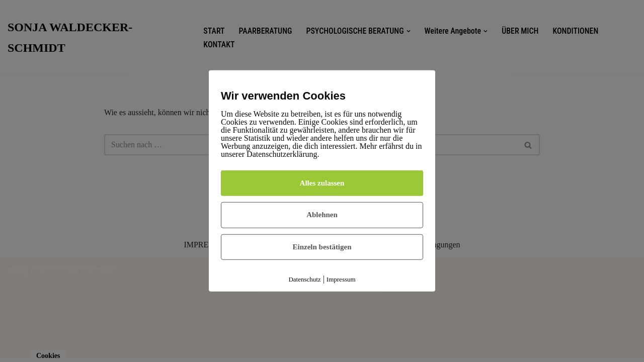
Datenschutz (304, 279)
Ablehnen (322, 215)
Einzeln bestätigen (322, 247)
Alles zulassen (322, 183)
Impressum (341, 279)
